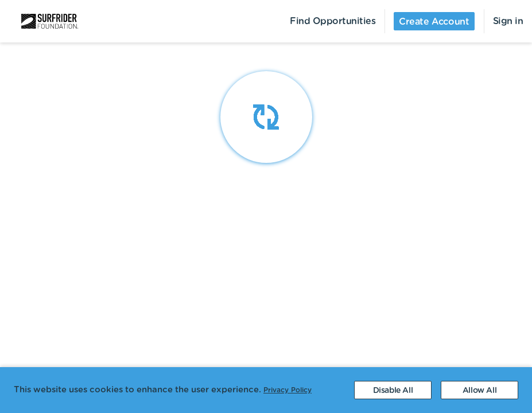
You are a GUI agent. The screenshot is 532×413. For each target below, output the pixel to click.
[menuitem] (43, 21)
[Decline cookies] (393, 390)
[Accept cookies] (479, 390)
